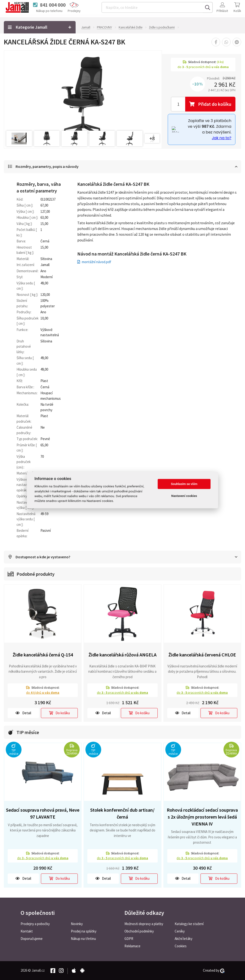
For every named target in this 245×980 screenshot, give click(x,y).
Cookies (181, 946)
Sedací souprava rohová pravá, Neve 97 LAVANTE (43, 814)
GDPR (129, 939)
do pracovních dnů (122, 693)
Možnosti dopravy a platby (144, 924)
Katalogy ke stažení (189, 924)
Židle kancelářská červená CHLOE (202, 655)
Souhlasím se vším (184, 484)
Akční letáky (184, 939)
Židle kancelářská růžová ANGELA (122, 655)
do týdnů (43, 693)
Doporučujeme (32, 939)
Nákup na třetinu (83, 939)
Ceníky (180, 931)
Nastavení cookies (184, 496)
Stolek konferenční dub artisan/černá (122, 814)
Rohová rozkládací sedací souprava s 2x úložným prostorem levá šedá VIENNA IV (202, 817)
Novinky (77, 924)
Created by (214, 970)
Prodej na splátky (84, 931)
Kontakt (27, 931)
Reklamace (132, 946)
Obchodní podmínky (139, 931)
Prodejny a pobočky (35, 924)
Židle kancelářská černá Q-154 (43, 655)
